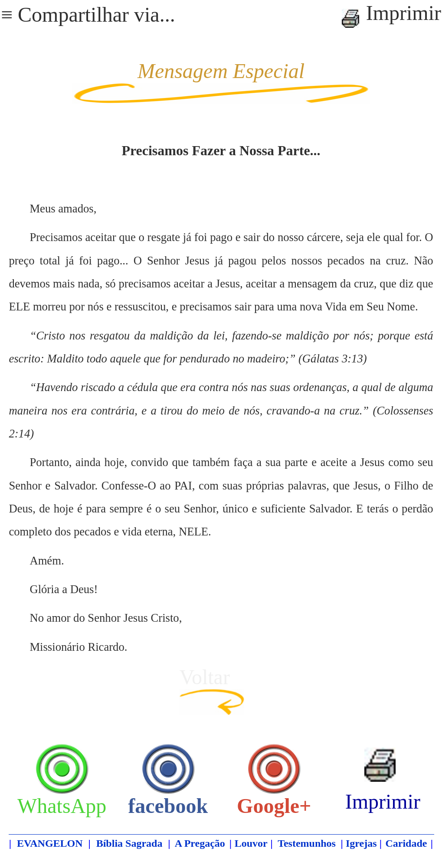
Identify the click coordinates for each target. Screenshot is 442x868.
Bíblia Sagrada (129, 843)
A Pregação (200, 843)
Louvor (251, 843)
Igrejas (361, 843)
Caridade (406, 843)
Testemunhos (307, 843)
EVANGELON (50, 843)
